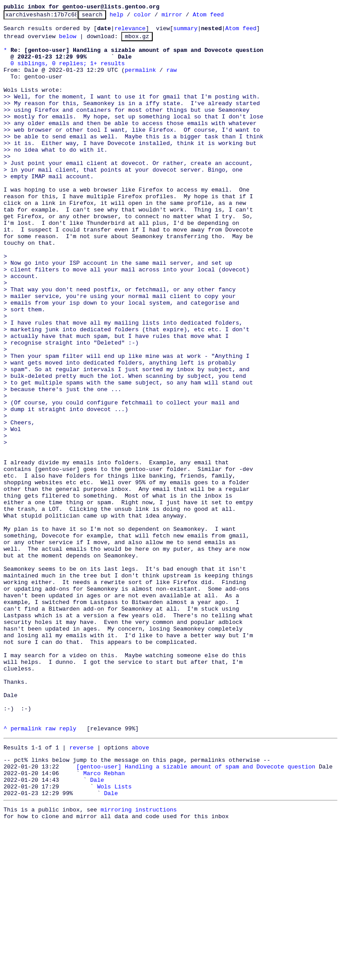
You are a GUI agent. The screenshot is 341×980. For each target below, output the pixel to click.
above (141, 891)
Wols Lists (115, 937)
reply (68, 870)
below (68, 41)
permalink (140, 80)
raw (172, 80)
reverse (81, 891)
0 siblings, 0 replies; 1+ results (68, 72)
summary (185, 32)
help (130, 17)
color (156, 17)
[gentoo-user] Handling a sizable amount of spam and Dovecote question (196, 913)
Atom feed (222, 17)
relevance (130, 32)
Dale (97, 929)
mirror (186, 17)
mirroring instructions (139, 962)
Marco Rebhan (104, 921)
